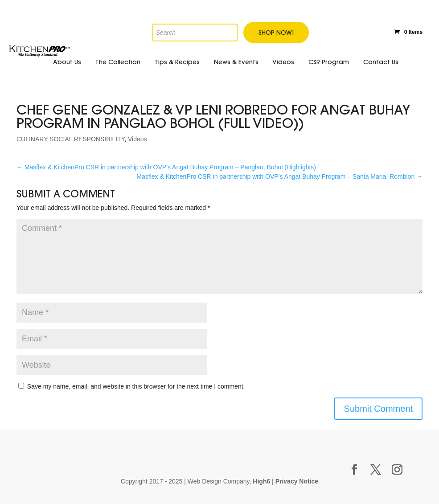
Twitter (342, 31)
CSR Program (329, 62)
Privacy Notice (297, 481)
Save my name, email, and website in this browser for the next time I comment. (136, 386)
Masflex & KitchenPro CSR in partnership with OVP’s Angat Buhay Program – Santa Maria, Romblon (279, 176)
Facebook (322, 31)
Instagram (380, 30)
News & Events (236, 62)
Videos (283, 62)
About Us (67, 62)
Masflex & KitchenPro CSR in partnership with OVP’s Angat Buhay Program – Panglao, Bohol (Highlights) (166, 167)
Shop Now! (276, 33)
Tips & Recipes (177, 62)
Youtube (361, 31)
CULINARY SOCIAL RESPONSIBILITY (70, 139)
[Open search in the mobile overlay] (159, 17)
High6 (261, 481)
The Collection (118, 62)
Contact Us (381, 62)
